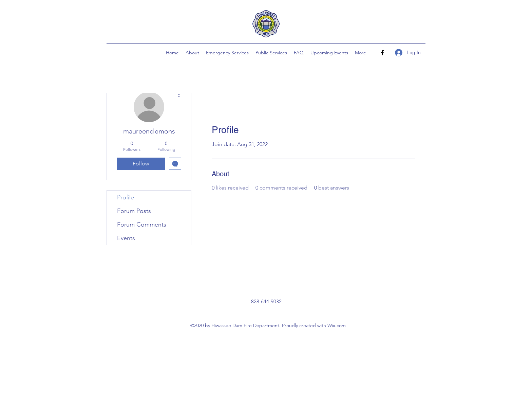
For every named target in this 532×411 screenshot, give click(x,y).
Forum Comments (142, 225)
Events (126, 238)
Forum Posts (134, 211)
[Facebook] (382, 53)
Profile (126, 197)
